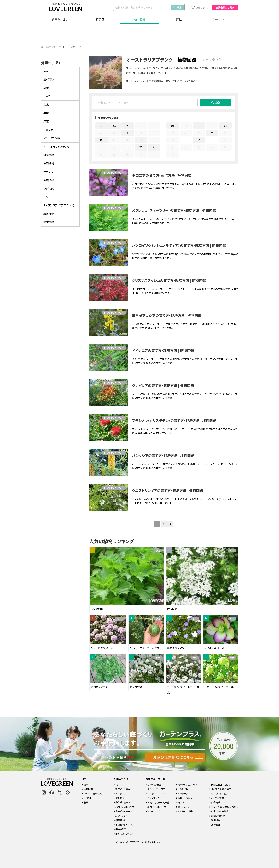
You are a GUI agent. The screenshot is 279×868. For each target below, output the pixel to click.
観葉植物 (49, 155)
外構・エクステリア (123, 833)
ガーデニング (121, 793)
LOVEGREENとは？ (220, 785)
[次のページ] (170, 524)
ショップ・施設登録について (224, 807)
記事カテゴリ (60, 19)
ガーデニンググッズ (156, 793)
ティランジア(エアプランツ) (59, 205)
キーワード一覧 (218, 793)
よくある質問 (217, 798)
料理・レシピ (121, 816)
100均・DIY (182, 789)
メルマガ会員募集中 (220, 789)
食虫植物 (49, 180)
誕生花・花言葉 (122, 789)
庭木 (195, 619)
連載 (179, 19)
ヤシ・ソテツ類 (52, 138)
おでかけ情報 (153, 785)
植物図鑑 (140, 19)
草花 (232, 551)
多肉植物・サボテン (124, 825)
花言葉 (100, 19)
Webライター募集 (219, 811)
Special (217, 19)
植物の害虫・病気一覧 (157, 802)
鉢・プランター (184, 807)
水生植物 (49, 222)
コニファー (49, 130)
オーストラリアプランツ (114, 173)
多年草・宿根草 (122, 802)
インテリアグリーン (186, 793)
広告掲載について (219, 802)
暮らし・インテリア (155, 789)
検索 (177, 7)
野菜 (158, 551)
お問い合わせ (217, 816)
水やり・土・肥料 (185, 811)
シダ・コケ (49, 188)
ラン (46, 197)
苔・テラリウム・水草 (187, 785)
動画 (85, 802)
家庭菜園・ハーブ (123, 811)
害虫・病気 (120, 829)
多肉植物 (49, 163)
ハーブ (120, 619)
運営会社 (215, 825)
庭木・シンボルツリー (125, 807)
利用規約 (215, 820)
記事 (85, 785)
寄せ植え (119, 798)
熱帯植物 (49, 214)
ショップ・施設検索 (92, 793)
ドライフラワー (154, 798)
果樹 (46, 113)
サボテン (48, 172)
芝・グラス (49, 79)
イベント (87, 798)
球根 (46, 88)
